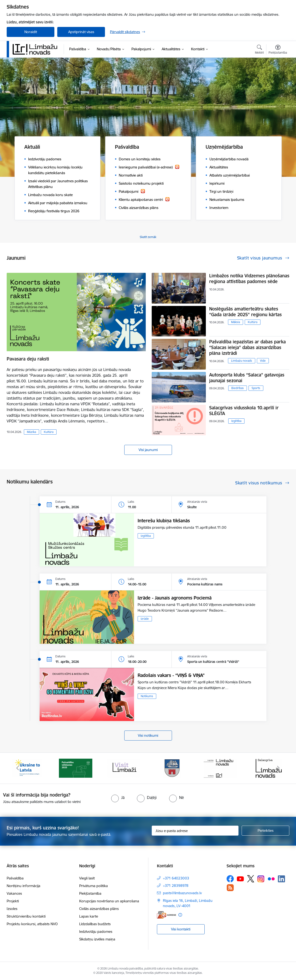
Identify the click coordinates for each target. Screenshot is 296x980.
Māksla (236, 322)
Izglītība (236, 421)
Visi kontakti (181, 929)
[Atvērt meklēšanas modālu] (259, 50)
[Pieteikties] (265, 831)
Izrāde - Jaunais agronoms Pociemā (175, 598)
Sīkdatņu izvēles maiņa (97, 939)
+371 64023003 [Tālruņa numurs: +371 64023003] (176, 878)
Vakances (14, 893)
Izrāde (145, 619)
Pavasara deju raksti (28, 359)
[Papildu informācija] (180, 915)
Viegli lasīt (87, 878)
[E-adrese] (166, 915)
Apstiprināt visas (81, 32)
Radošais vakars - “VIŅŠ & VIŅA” (171, 675)
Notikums (147, 696)
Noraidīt (31, 32)
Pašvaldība (15, 878)
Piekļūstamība (90, 893)
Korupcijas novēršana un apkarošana (109, 901)
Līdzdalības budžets (95, 924)
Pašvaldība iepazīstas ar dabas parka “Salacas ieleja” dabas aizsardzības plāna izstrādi (247, 347)
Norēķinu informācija (23, 886)
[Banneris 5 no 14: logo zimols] (220, 768)
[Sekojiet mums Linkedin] (281, 879)
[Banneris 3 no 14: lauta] (124, 768)
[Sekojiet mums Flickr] (271, 878)
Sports (256, 388)
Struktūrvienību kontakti (26, 916)
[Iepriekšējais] (18, 768)
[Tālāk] (279, 768)
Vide (263, 361)
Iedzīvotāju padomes (96, 932)
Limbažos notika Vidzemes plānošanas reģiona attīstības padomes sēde (249, 279)
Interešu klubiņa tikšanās (164, 521)
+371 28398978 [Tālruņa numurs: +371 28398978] (176, 886)
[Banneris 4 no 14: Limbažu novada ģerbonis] (172, 768)
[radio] (118, 797)
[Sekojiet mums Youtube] (240, 878)
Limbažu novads (242, 361)
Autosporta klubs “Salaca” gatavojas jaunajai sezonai (247, 378)
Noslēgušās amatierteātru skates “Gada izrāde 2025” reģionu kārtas (245, 312)
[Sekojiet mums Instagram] (261, 879)
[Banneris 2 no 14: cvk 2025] (76, 768)
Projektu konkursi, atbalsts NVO (32, 924)
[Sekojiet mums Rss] (230, 888)
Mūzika (31, 432)
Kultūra (49, 432)
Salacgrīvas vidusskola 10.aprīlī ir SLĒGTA (244, 411)
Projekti (13, 901)
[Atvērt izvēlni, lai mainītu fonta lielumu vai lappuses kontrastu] (278, 50)
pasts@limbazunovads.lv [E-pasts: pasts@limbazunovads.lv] (182, 893)
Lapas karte (89, 916)
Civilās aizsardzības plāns (99, 909)
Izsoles (12, 909)
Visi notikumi (148, 735)
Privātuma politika (93, 886)
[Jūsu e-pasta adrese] (195, 831)
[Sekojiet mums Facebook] (230, 879)
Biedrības (238, 388)
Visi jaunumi (148, 450)
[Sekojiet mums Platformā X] (251, 879)
